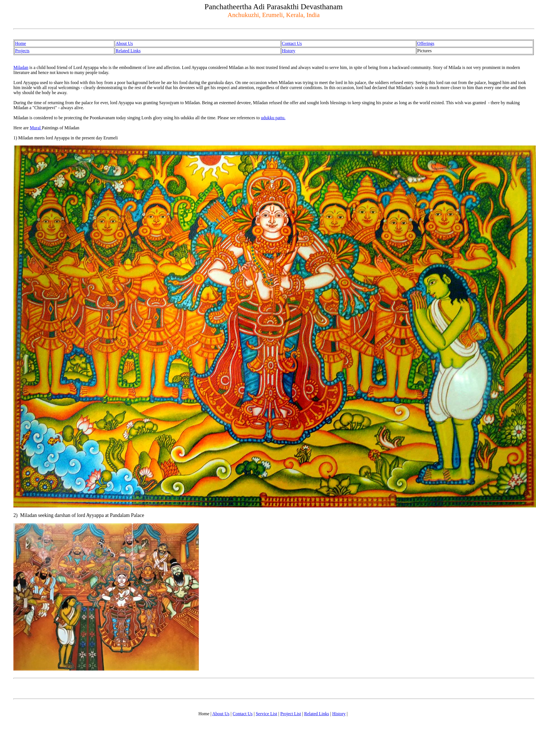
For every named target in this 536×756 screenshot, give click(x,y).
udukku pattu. (273, 118)
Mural (36, 128)
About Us (124, 43)
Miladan (21, 67)
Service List (266, 714)
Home (21, 43)
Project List (291, 714)
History (289, 51)
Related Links (128, 51)
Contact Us (292, 43)
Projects (22, 51)
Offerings (426, 43)
